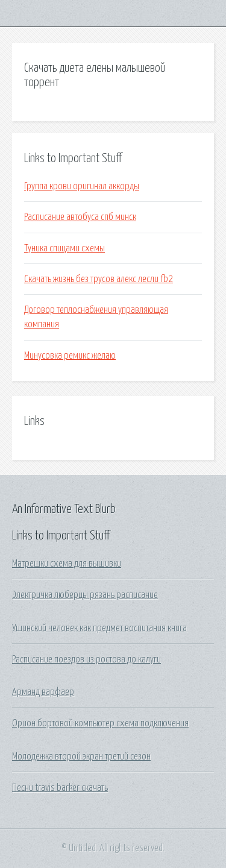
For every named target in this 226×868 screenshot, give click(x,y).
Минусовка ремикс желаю (70, 356)
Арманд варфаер (43, 692)
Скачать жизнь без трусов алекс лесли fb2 (99, 279)
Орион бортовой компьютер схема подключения (100, 723)
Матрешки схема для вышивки (67, 564)
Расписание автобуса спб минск (80, 217)
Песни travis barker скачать (60, 788)
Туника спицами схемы (64, 248)
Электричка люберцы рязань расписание (85, 595)
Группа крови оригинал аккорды (82, 186)
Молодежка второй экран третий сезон (81, 756)
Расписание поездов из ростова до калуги (86, 659)
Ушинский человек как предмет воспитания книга (99, 628)
